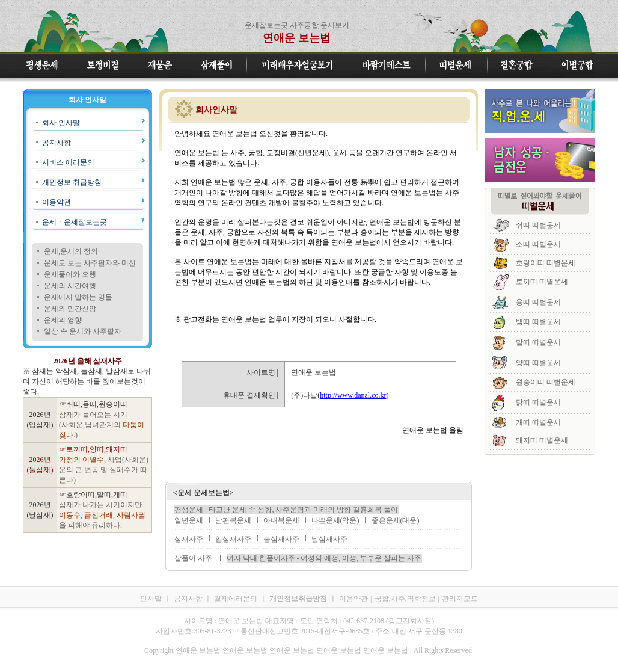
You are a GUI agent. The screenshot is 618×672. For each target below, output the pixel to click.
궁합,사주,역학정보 (405, 599)
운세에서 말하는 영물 (78, 297)
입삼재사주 (233, 539)
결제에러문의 (236, 599)
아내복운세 (281, 520)
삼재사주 (189, 539)
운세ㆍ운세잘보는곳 (75, 222)
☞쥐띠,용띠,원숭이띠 (93, 404)
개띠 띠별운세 (538, 422)
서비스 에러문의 (68, 162)
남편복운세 (233, 520)
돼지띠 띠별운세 (542, 440)
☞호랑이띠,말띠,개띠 (93, 495)
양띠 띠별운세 (538, 363)
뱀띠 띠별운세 (538, 322)
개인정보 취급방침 (72, 182)
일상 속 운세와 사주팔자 (83, 331)
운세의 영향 (63, 320)
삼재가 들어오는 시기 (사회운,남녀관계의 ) (102, 425)
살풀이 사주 (193, 558)
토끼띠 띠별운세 (542, 282)
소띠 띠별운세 (538, 244)
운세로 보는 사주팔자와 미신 (90, 263)
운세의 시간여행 (70, 286)
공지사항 (57, 143)
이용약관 (57, 202)
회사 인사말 (61, 123)
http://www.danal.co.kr (353, 395)
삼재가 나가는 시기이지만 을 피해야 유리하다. (102, 515)
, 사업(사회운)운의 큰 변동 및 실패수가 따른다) (104, 470)
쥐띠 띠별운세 (538, 225)
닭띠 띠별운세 (538, 402)
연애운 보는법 (297, 38)
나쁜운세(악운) (335, 520)
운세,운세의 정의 (71, 251)
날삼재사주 (329, 539)
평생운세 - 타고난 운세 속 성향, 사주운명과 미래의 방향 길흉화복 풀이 (286, 510)
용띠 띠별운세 (538, 302)
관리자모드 (460, 599)
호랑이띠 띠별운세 (546, 263)
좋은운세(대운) (396, 520)
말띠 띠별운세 (538, 342)
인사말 (151, 599)
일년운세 (189, 520)
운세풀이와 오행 (70, 274)
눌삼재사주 (281, 539)
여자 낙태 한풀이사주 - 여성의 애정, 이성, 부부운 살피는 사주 (324, 558)
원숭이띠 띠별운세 (546, 382)
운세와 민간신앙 (70, 309)
